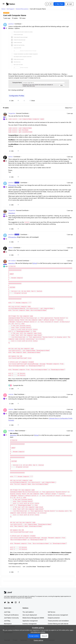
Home (3, 9)
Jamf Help (7, 612)
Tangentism (12, 113)
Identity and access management (58, 615)
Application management (30, 621)
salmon (11, 157)
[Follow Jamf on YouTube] (12, 602)
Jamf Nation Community (11, 618)
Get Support (10, 9)
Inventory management (30, 624)
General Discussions (22, 9)
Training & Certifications (11, 615)
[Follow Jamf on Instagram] (16, 602)
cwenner (11, 394)
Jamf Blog (7, 621)
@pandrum (12, 213)
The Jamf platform (28, 612)
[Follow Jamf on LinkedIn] (9, 602)
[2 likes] (16, 385)
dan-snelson (12, 261)
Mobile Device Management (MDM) (33, 618)
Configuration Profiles (17, 96)
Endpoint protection (54, 618)
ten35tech (11, 431)
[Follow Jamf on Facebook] (19, 602)
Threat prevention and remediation (58, 621)
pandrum (11, 24)
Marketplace (8, 624)
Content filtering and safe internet (58, 624)
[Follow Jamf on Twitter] (5, 602)
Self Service (52, 612)
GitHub (35, 263)
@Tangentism (12, 185)
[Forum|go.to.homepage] (11, 4)
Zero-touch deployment (30, 615)
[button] (4, 4)
